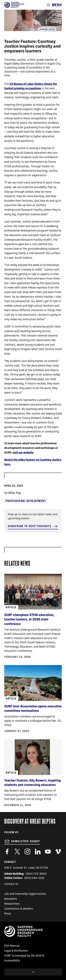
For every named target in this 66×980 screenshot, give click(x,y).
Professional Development (26, 501)
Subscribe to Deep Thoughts (29, 526)
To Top (33, 972)
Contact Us (11, 884)
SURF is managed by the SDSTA (24, 956)
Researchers (12, 904)
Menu (57, 5)
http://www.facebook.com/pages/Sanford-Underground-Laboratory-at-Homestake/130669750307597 (7, 852)
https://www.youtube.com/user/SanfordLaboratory (48, 852)
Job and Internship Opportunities (25, 894)
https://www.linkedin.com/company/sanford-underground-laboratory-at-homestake (38, 852)
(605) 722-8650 (36, 874)
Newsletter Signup (26, 841)
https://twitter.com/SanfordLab (17, 852)
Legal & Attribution (16, 951)
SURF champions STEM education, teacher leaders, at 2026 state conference (29, 620)
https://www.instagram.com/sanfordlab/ (27, 852)
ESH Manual (12, 946)
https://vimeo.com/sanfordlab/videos (58, 852)
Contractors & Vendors (19, 909)
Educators (11, 899)
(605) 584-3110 (34, 878)
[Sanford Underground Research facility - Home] (14, 7)
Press (8, 914)
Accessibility (12, 961)
